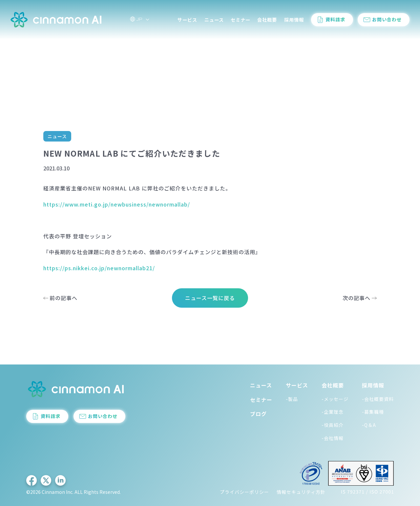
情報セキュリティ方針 (301, 492)
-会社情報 (333, 438)
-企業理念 (333, 412)
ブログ (258, 414)
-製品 (292, 399)
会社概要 (267, 20)
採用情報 (294, 20)
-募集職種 (373, 412)
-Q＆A (369, 425)
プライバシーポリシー (244, 492)
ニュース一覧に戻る (210, 298)
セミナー (241, 20)
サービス (187, 20)
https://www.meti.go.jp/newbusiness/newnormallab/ (117, 204)
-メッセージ (335, 399)
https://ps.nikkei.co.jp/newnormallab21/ (99, 268)
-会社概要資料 (378, 399)
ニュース (214, 20)
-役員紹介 (333, 425)
